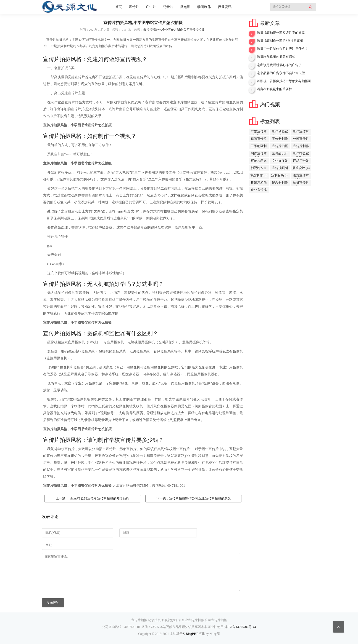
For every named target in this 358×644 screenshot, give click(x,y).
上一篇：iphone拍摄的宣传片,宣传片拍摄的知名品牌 (92, 498)
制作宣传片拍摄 (259, 154)
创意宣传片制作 (301, 176)
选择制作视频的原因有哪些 (276, 57)
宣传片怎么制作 (259, 161)
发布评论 (53, 603)
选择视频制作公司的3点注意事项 (280, 41)
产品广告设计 (301, 161)
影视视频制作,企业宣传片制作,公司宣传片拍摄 (174, 30)
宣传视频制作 (280, 169)
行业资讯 (225, 7)
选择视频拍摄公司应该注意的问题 (281, 33)
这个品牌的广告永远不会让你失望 (281, 73)
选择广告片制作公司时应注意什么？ (282, 49)
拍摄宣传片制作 (301, 183)
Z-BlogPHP (191, 634)
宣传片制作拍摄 (301, 147)
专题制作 (259, 175)
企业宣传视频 (259, 191)
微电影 (185, 7)
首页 (118, 7)
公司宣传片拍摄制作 (301, 140)
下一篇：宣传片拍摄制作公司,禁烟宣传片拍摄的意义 (194, 498)
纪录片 (168, 7)
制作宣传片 (301, 132)
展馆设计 (301, 168)
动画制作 (204, 7)
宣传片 (134, 7)
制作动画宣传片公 (280, 132)
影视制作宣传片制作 (259, 169)
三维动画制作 (259, 147)
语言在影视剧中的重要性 (274, 89)
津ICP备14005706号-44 (240, 627)
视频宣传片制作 (259, 140)
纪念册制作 (280, 183)
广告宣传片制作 (259, 132)
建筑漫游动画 (259, 183)
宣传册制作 (280, 140)
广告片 (151, 7)
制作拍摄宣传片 (301, 154)
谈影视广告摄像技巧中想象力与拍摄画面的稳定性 (284, 81)
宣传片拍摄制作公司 (280, 147)
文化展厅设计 (280, 161)
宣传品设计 (280, 154)
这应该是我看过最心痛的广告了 (279, 65)
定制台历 (280, 175)
